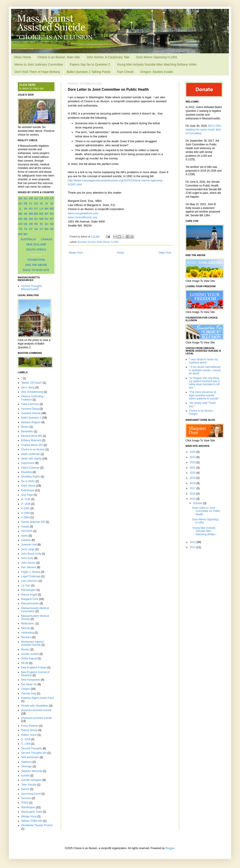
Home (121, 253)
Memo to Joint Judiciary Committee (39, 64)
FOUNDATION (36, 260)
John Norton (28, 563)
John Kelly (27, 558)
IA (47, 204)
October (198, 503)
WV (20, 234)
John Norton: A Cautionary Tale (108, 57)
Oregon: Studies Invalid (157, 72)
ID (52, 204)
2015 (193, 499)
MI (26, 214)
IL (20, 209)
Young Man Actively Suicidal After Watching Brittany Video (157, 64)
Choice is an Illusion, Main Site (59, 57)
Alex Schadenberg (32, 392)
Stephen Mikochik (32, 771)
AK (20, 198)
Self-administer (30, 757)
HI (41, 204)
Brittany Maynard (31, 440)
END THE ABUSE (36, 265)
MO (36, 214)
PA (36, 224)
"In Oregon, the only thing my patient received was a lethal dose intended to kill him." (204, 383)
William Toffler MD (32, 821)
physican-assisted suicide (36, 710)
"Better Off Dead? (32, 383)
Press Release (30, 726)
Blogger (170, 848)
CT (52, 198)
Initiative (26, 540)
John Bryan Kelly (31, 554)
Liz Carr (26, 585)
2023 (193, 462)
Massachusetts (30, 603)
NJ (36, 219)
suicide (25, 776)
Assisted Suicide (87, 242)
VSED (25, 803)
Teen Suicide (29, 785)
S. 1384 (26, 744)
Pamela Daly (29, 694)
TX (26, 229)
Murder (25, 649)
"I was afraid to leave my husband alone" (203, 361)
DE (26, 204)
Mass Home (23, 57)
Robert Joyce (29, 735)
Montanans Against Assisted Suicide (32, 643)
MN (31, 214)
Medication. (28, 623)
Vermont (26, 798)
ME (20, 214)
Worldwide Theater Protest (37, 825)
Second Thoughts (32, 748)
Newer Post (76, 253)
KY (36, 209)
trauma (25, 789)
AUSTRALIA (28, 239)
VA (36, 229)
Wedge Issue (29, 816)
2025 (193, 452)
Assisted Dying (30, 409)
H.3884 (25, 517)
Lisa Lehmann (29, 581)
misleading (27, 633)
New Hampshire (31, 680)
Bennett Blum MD (32, 436)
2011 (193, 547)
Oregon (26, 689)
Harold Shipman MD (33, 522)
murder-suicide (30, 654)
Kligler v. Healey (31, 572)
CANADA (47, 239)
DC (20, 204)
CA (41, 198)
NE (26, 219)
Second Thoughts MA (34, 753)
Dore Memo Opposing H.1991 (157, 57)
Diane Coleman (30, 468)
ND (20, 219)
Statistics (26, 762)
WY (26, 234)
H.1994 (25, 513)
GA (36, 204)
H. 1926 (26, 504)
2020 (193, 473)
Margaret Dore (30, 599)
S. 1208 (26, 739)
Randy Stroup (29, 730)
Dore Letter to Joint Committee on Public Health (206, 511)
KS (31, 209)
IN (26, 209)
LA (41, 209)
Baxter (25, 427)
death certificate (31, 454)
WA (47, 229)
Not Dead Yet (29, 684)
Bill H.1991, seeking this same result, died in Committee (204, 130)
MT (47, 214)
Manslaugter (28, 590)
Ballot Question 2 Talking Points (89, 72)
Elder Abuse (103, 242)
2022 (193, 468)
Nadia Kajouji (29, 658)
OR (31, 224)
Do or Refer (28, 481)
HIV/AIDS (27, 531)
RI (41, 224)
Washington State (32, 812)
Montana (26, 637)
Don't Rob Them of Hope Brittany (37, 72)
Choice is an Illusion (33, 449)
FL (31, 204)
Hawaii (25, 527)
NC (52, 214)
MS (41, 214)
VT (41, 229)
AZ (36, 198)
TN (20, 229)
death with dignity (31, 459)
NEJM (25, 663)
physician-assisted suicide (37, 718)
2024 (193, 457)
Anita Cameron (30, 404)
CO (47, 198)
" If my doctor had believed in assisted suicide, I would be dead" (205, 370)
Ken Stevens (29, 567)
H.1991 (115, 242)
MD (52, 209)
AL (26, 198)
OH (20, 224)
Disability (26, 472)
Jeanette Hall (29, 545)
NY (52, 219)
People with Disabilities (35, 706)
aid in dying (28, 387)
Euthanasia (28, 490)
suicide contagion (31, 780)
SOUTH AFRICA (36, 250)
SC (47, 224)
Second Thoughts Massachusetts (32, 288)
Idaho (24, 536)
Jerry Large (28, 549)
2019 (193, 478)
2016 (193, 494)
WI (52, 229)
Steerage (27, 766)
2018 (193, 483)
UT (31, 229)
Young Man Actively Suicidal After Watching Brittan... (205, 531)
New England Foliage (34, 668)
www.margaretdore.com (83, 213)
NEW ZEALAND (36, 245)
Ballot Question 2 (31, 418)
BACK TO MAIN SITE (36, 270)
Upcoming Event (31, 794)
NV (47, 219)
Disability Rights (31, 477)
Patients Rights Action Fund (37, 698)
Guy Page (27, 495)
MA (47, 209)
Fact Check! (125, 72)
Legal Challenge (31, 576)
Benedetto (27, 431)
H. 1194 (26, 499)
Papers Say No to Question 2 (90, 64)
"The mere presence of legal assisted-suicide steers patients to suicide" (204, 395)
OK (26, 224)
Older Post (165, 253)
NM (41, 219)
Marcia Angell (29, 595)
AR (31, 198)
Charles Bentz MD (32, 445)
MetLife (25, 628)
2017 (193, 488)
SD (52, 224)
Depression (28, 463)
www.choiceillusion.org (82, 217)
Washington (28, 807)
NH (31, 219)
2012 (193, 542)
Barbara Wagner (31, 422)
